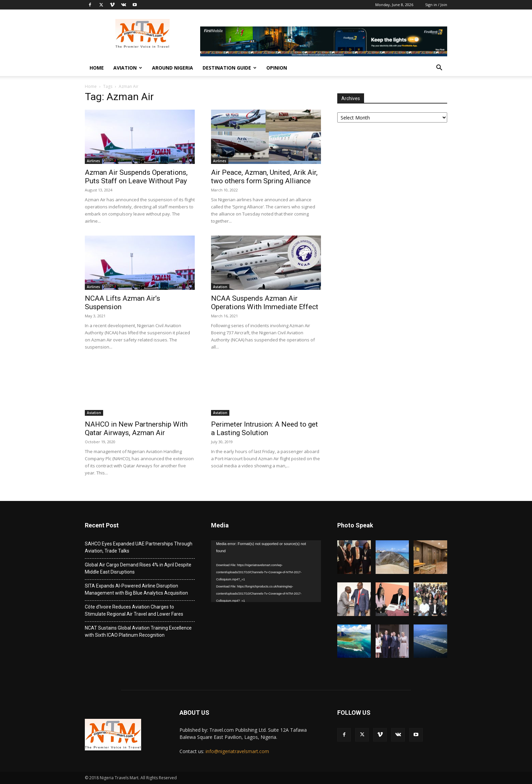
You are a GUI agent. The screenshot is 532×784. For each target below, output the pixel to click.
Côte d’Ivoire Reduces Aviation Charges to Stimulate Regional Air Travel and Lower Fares (134, 610)
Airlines (93, 161)
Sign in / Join (436, 5)
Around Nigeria (173, 68)
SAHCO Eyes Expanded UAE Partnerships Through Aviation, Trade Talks (139, 547)
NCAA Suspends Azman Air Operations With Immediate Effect (265, 303)
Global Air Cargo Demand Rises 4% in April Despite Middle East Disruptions (138, 568)
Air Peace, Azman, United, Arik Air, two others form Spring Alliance (264, 177)
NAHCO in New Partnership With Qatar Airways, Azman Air (136, 428)
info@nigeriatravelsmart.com (237, 751)
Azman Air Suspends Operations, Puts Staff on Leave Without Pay (136, 177)
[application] (266, 571)
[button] (439, 68)
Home (97, 68)
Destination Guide (230, 68)
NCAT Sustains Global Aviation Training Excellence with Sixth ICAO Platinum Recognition (138, 631)
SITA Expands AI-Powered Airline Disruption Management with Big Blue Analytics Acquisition (136, 589)
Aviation (128, 68)
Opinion (277, 68)
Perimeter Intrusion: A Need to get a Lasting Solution (264, 428)
